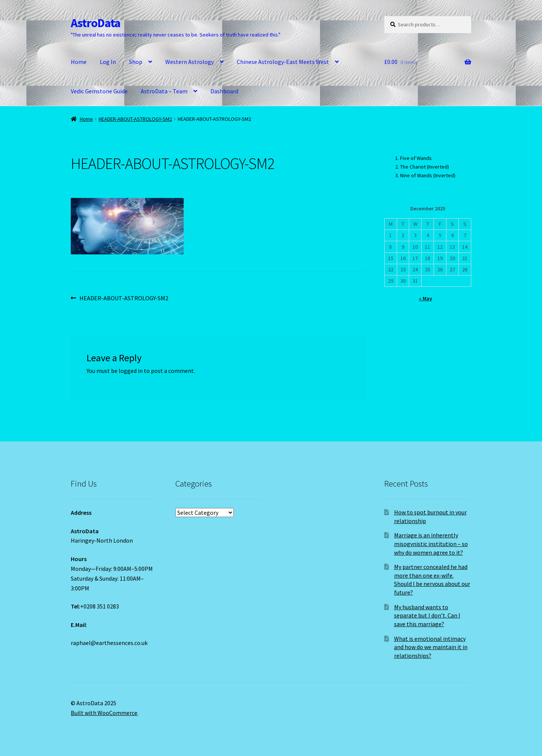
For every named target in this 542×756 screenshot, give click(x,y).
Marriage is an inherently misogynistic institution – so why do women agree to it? (431, 544)
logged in (131, 371)
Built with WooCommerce (104, 713)
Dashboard (224, 91)
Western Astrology (190, 62)
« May (426, 298)
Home (79, 62)
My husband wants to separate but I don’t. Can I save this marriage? (427, 615)
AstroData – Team (164, 91)
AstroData (96, 23)
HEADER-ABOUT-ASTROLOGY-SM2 (135, 119)
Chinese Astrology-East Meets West (283, 62)
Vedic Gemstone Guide (99, 91)
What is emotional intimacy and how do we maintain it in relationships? (431, 647)
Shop (136, 62)
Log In (108, 62)
